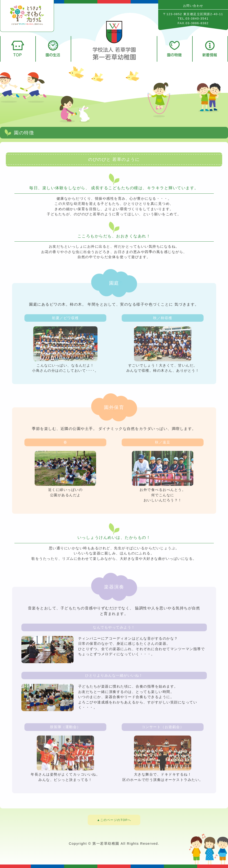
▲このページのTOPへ (114, 820)
